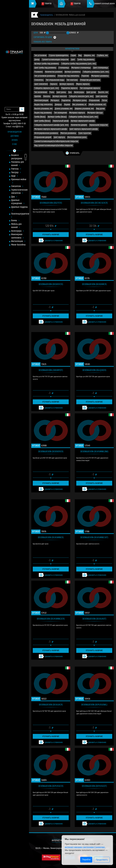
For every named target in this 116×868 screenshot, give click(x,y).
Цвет (73, 60)
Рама (52, 92)
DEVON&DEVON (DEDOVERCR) (51, 451)
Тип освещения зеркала (90, 88)
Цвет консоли (101, 96)
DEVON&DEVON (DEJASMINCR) (51, 537)
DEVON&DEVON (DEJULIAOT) (94, 619)
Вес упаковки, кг (79, 105)
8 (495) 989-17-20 (18, 124)
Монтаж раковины (68, 133)
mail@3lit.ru (18, 127)
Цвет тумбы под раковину (45, 68)
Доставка (15, 136)
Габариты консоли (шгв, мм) (81, 96)
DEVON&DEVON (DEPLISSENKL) (94, 705)
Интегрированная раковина (46, 133)
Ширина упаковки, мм (84, 109)
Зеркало (54, 84)
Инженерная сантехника (17, 236)
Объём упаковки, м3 (97, 105)
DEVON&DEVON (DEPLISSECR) (51, 786)
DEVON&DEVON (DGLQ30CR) (94, 370)
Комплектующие (41, 101)
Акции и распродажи (17, 157)
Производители (15, 132)
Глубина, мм (102, 56)
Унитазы (16, 169)
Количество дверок (79, 125)
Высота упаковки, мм (43, 109)
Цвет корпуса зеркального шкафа (84, 129)
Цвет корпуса (59, 137)
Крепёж (38, 96)
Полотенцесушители (20, 216)
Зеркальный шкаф (61, 121)
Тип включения (41, 92)
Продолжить (102, 860)
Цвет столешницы (101, 68)
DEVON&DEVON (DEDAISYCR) (51, 284)
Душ (14, 197)
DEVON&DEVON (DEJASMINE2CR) (51, 619)
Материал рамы (80, 101)
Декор (37, 60)
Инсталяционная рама (77, 137)
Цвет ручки (91, 92)
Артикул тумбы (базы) (57, 117)
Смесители (17, 186)
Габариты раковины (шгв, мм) (96, 72)
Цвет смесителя (41, 84)
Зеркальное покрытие (99, 125)
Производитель (47, 15)
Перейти (86, 860)
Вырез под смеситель (43, 105)
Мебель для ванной (16, 226)
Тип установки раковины (45, 76)
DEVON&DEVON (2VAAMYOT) (51, 370)
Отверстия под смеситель (68, 76)
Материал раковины (100, 76)
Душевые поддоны (19, 209)
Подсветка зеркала (69, 88)
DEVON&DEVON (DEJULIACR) (51, 705)
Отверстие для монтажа (90, 80)
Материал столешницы (81, 68)
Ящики (67, 105)
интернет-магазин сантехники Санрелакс (85, 847)
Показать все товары (43, 42)
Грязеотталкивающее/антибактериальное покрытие (56, 141)
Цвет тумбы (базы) (42, 121)
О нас (15, 144)
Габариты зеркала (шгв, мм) (47, 88)
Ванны (15, 221)
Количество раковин (54, 72)
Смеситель (39, 80)
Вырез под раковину (43, 113)
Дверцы (58, 105)
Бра (70, 92)
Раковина (39, 72)
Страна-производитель (59, 56)
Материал (55, 101)
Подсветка (66, 101)
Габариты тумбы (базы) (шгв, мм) (83, 117)
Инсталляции (18, 241)
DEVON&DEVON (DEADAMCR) (94, 284)
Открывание (94, 101)
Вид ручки (100, 109)
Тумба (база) (40, 117)
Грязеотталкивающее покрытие (55, 60)
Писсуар (16, 173)
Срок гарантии (85, 133)
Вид (80, 56)
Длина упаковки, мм (64, 109)
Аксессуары (18, 231)
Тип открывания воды (55, 80)
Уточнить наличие (51, 234)
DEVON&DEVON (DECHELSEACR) (94, 203)
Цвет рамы (61, 92)
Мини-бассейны (18, 245)
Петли (104, 101)
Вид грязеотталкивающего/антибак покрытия (54, 146)
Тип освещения (60, 113)
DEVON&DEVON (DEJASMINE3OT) (94, 537)
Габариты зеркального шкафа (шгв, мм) (51, 125)
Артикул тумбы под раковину (47, 64)
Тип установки (40, 56)
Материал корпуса (77, 113)
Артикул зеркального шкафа (83, 121)
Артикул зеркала (67, 84)
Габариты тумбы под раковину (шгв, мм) (79, 64)
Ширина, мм (89, 56)
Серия (73, 56)
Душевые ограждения (18, 202)
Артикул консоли (60, 96)
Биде (14, 176)
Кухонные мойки (19, 181)
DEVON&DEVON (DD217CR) (51, 203)
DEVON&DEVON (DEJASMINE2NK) (94, 451)
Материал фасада (95, 113)
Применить (73, 153)
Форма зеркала (83, 84)
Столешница (64, 68)
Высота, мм (103, 92)
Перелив (85, 76)
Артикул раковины (73, 72)
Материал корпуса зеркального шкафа (51, 129)
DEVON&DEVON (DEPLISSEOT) (94, 786)
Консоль (47, 96)
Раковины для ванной (18, 164)
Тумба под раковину (86, 60)
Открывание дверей (43, 137)
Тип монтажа (72, 80)
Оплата (15, 140)
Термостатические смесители (19, 192)
